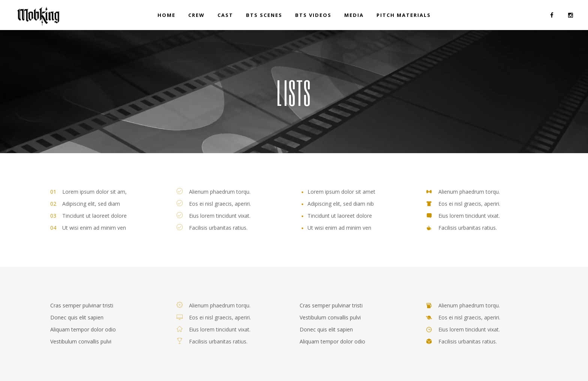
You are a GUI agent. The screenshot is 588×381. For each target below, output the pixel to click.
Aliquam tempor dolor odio (83, 329)
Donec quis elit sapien (77, 317)
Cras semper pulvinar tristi (82, 305)
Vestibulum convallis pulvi (81, 341)
